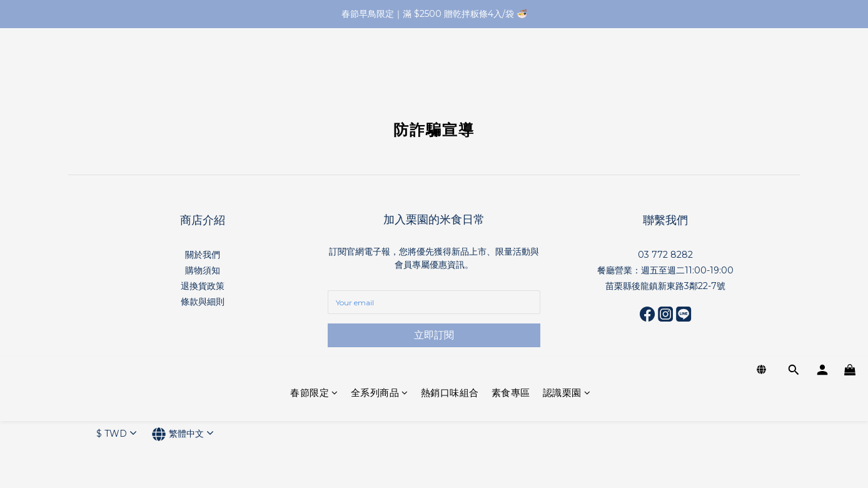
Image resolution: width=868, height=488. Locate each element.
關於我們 (203, 255)
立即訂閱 (434, 335)
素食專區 (511, 64)
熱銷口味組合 (450, 64)
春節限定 (314, 64)
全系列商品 (380, 64)
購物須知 (203, 270)
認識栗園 (567, 64)
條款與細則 (203, 302)
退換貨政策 (203, 286)
